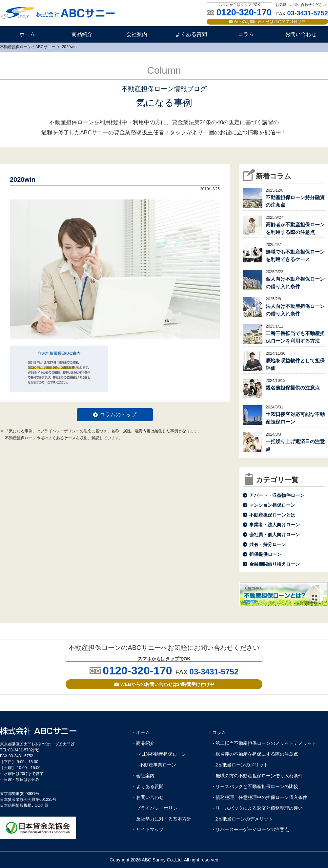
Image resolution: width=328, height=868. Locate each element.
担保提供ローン (265, 554)
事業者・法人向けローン (275, 525)
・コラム (217, 732)
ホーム (27, 34)
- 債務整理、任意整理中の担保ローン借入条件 (260, 797)
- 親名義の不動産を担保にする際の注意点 (255, 754)
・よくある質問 (148, 786)
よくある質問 (191, 34)
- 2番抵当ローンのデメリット (243, 819)
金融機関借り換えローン (275, 564)
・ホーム (141, 732)
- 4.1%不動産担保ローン (161, 754)
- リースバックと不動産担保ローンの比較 (255, 786)
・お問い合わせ (148, 797)
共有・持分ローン (268, 544)
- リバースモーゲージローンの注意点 (251, 829)
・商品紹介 (143, 743)
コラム (246, 34)
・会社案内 (143, 776)
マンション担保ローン (272, 505)
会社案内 (137, 34)
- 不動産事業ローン (156, 765)
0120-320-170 (137, 670)
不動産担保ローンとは (272, 515)
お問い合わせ (301, 34)
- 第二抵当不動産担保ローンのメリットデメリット (265, 743)
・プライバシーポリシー (157, 808)
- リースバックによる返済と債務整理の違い (258, 808)
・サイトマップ (148, 829)
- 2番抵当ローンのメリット (240, 765)
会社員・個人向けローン (275, 535)
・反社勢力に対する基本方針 (161, 819)
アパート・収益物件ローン (277, 495)
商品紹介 (82, 34)
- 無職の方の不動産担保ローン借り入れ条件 (258, 776)
